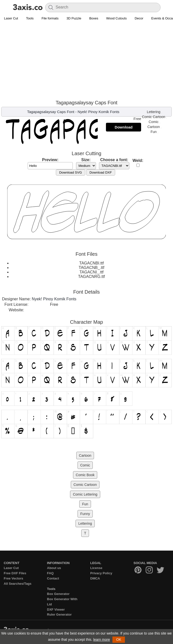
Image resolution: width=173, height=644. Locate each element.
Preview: (50, 160)
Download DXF (101, 172)
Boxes (94, 18)
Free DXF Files (15, 573)
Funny (85, 514)
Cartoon (154, 127)
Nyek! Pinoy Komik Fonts (98, 112)
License (96, 568)
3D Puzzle (74, 18)
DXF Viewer (56, 610)
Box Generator (58, 594)
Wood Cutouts (116, 18)
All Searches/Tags (18, 584)
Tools (30, 18)
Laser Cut (11, 18)
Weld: (138, 161)
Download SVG (70, 172)
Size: (86, 160)
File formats (50, 18)
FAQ (50, 573)
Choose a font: (114, 160)
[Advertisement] (86, 60)
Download (124, 127)
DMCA (95, 578)
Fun (154, 132)
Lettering (154, 112)
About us (54, 568)
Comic (154, 122)
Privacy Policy (101, 573)
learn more (102, 640)
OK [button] (119, 640)
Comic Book (85, 475)
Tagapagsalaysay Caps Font (51, 112)
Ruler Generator (59, 614)
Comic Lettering (85, 494)
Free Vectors (13, 578)
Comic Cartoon (153, 117)
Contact (53, 578)
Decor (139, 18)
